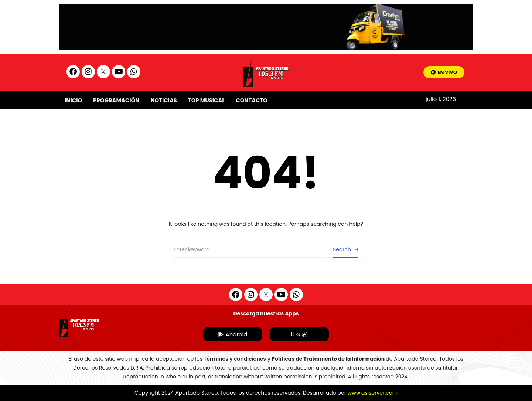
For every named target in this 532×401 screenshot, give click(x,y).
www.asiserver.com (373, 393)
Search (342, 249)
